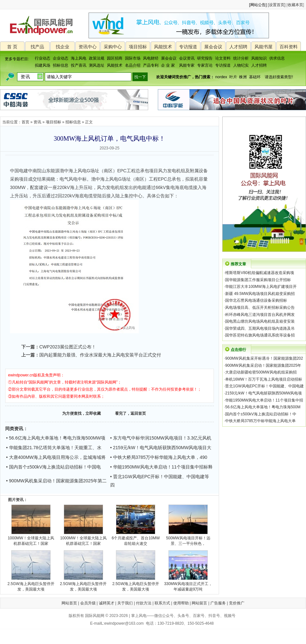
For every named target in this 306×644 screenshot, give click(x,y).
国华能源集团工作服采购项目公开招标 (258, 280)
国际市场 (133, 58)
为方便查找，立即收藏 (81, 413)
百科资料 (289, 47)
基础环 (255, 77)
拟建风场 (43, 65)
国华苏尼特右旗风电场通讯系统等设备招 (260, 335)
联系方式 (162, 603)
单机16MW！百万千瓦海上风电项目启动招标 (264, 379)
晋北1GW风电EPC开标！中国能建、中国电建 (264, 386)
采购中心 (113, 47)
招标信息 (61, 65)
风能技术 (163, 47)
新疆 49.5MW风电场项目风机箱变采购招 (260, 294)
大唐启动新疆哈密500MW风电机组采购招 (261, 372)
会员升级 (88, 603)
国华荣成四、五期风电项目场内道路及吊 (260, 328)
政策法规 (97, 58)
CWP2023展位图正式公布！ (68, 347)
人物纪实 (241, 65)
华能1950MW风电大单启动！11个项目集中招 (264, 400)
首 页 (12, 47)
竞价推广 (237, 603)
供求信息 (277, 58)
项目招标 (138, 47)
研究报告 (205, 58)
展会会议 (213, 47)
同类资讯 (14, 429)
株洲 (243, 77)
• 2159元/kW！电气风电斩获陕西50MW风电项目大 (161, 448)
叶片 (233, 77)
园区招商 (115, 58)
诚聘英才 (107, 603)
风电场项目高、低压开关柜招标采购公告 (260, 308)
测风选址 (97, 65)
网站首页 (69, 603)
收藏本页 (295, 5)
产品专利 (151, 65)
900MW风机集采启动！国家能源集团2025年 (263, 365)
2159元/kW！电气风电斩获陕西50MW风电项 (263, 393)
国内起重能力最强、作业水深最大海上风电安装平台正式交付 (100, 355)
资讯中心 (88, 47)
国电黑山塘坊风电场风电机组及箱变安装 (260, 321)
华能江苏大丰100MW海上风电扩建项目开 (261, 287)
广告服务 (218, 603)
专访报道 (188, 47)
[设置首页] (277, 5)
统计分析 (241, 58)
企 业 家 (168, 65)
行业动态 (43, 58)
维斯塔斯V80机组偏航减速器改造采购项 (259, 273)
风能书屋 (263, 47)
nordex (221, 77)
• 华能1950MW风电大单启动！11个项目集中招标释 (161, 467)
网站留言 (199, 603)
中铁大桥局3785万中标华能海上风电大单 (260, 421)
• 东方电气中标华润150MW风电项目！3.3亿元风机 (161, 438)
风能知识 (259, 58)
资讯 (37, 122)
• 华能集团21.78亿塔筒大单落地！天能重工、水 (54, 448)
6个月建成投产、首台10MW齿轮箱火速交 (136, 539)
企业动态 (61, 58)
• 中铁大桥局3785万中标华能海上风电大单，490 (159, 457)
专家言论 (205, 65)
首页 (25, 122)
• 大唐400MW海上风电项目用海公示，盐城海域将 (56, 457)
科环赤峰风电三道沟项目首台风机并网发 (260, 315)
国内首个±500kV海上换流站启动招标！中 (261, 414)
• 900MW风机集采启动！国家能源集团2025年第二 (56, 481)
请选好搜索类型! (279, 77)
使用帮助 (181, 603)
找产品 (37, 47)
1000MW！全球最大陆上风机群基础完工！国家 (31, 539)
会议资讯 (187, 58)
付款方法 (144, 603)
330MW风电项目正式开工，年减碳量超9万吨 (188, 585)
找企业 (62, 47)
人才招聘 (238, 47)
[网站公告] (258, 5)
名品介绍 (133, 65)
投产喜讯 (79, 65)
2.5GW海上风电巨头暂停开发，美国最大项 (31, 585)
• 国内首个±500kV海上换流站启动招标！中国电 (53, 467)
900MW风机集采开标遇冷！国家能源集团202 (264, 358)
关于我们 (125, 603)
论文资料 (223, 58)
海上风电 (79, 58)
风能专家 (187, 65)
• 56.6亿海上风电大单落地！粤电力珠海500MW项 (56, 438)
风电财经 (151, 58)
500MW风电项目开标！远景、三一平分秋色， (188, 539)
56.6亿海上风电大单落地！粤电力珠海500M (263, 407)
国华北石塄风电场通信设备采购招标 (256, 300)
